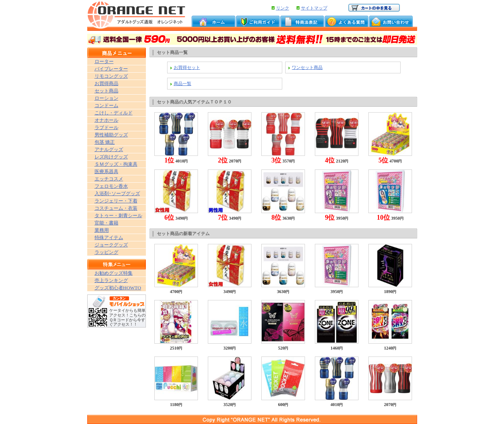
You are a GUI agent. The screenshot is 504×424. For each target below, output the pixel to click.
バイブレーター (111, 69)
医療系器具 (106, 171)
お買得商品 (106, 83)
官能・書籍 (106, 223)
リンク (283, 8)
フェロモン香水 (111, 186)
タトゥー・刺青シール (118, 215)
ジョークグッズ (111, 245)
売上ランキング (111, 280)
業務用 (102, 230)
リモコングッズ (111, 76)
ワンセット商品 (307, 67)
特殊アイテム (109, 237)
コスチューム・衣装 (116, 208)
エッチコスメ (109, 179)
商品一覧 (183, 84)
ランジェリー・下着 (116, 201)
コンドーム (106, 105)
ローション (106, 98)
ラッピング (106, 252)
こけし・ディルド (114, 113)
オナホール (106, 120)
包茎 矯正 (105, 142)
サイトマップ (314, 8)
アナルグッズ (109, 149)
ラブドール (106, 127)
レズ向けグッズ (111, 157)
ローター (104, 61)
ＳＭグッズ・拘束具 (116, 164)
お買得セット (187, 67)
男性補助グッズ (111, 135)
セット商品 (106, 91)
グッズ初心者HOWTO (118, 288)
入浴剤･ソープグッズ (117, 193)
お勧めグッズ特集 (114, 273)
